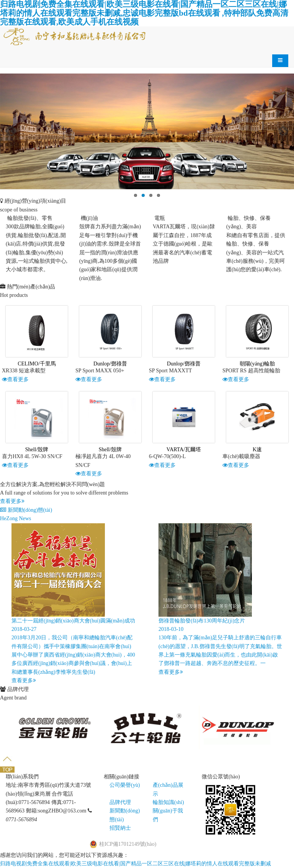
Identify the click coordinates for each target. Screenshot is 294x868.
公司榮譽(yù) (125, 785)
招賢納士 (120, 828)
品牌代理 (120, 802)
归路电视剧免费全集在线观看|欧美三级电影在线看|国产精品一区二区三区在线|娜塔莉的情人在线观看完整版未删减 (136, 864)
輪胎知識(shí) (168, 802)
